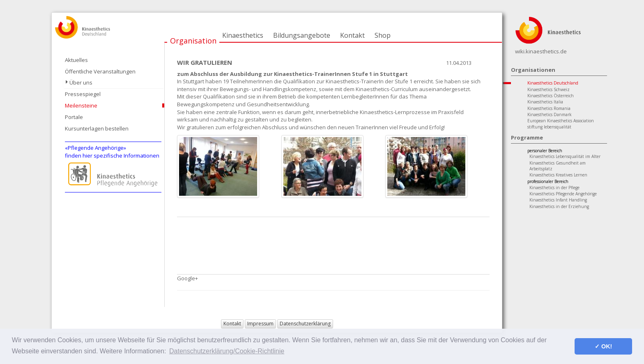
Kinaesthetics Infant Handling (558, 200)
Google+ (187, 278)
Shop (383, 35)
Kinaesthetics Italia (545, 102)
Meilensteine (81, 105)
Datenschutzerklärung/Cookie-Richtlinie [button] (227, 351)
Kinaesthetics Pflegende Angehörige (563, 194)
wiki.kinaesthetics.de (541, 51)
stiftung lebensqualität (549, 127)
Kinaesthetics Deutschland (553, 83)
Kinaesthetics (243, 35)
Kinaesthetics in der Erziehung (559, 206)
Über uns (81, 82)
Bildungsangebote (302, 35)
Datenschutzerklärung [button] (305, 324)
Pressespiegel (83, 94)
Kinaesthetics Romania (549, 108)
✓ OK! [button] (603, 346)
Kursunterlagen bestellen (97, 128)
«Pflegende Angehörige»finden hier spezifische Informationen (112, 152)
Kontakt (352, 35)
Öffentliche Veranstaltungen (100, 71)
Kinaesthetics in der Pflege (554, 188)
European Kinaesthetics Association (561, 121)
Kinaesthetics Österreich (551, 96)
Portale (74, 117)
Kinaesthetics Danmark (550, 114)
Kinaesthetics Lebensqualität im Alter (565, 156)
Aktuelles (76, 60)
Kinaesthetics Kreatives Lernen (558, 175)
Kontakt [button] (232, 324)
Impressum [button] (260, 324)
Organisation (193, 41)
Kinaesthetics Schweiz (549, 89)
